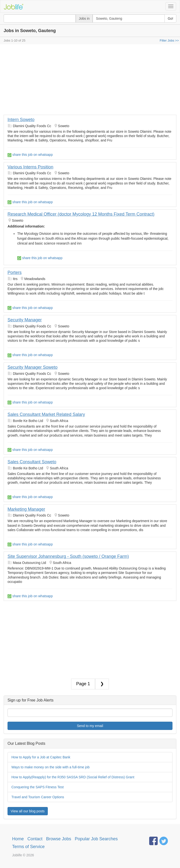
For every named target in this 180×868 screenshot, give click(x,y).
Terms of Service (28, 847)
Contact (35, 839)
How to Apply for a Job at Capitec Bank (41, 757)
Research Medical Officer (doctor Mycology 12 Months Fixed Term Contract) (81, 214)
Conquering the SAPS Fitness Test (37, 787)
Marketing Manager (26, 509)
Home (18, 839)
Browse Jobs (59, 839)
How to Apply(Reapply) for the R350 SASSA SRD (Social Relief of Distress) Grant (73, 777)
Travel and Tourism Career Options (38, 797)
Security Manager (25, 320)
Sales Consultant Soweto (32, 462)
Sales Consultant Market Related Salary (46, 414)
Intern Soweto (21, 120)
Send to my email (90, 726)
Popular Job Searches (96, 839)
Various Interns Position (30, 167)
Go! (170, 18)
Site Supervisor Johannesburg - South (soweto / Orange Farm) (68, 556)
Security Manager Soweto (33, 367)
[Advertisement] (90, 81)
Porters (15, 272)
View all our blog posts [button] (28, 811)
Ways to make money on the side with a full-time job (50, 767)
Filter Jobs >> (169, 40)
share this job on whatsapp (30, 155)
